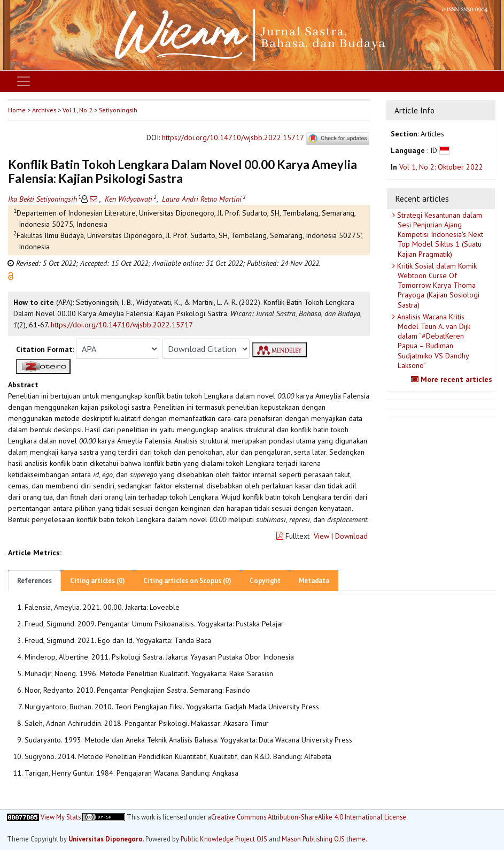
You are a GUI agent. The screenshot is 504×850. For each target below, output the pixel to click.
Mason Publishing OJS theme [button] (324, 839)
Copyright (265, 581)
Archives (44, 110)
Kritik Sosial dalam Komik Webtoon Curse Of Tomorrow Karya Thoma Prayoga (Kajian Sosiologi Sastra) (437, 285)
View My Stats (61, 817)
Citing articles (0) (98, 581)
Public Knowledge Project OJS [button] (224, 839)
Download (351, 536)
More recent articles (453, 379)
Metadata (314, 581)
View (321, 536)
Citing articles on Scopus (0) (187, 581)
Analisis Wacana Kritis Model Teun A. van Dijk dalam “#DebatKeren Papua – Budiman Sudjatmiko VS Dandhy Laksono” (433, 341)
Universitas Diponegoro (106, 839)
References (34, 581)
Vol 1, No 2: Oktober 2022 (441, 167)
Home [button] (17, 110)
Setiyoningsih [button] (118, 110)
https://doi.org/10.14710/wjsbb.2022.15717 (233, 138)
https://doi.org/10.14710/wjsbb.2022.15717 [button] (122, 325)
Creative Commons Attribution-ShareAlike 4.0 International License (309, 817)
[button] (11, 275)
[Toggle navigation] (24, 81)
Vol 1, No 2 (77, 110)
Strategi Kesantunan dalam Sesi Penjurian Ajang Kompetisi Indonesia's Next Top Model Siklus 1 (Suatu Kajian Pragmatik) (439, 235)
